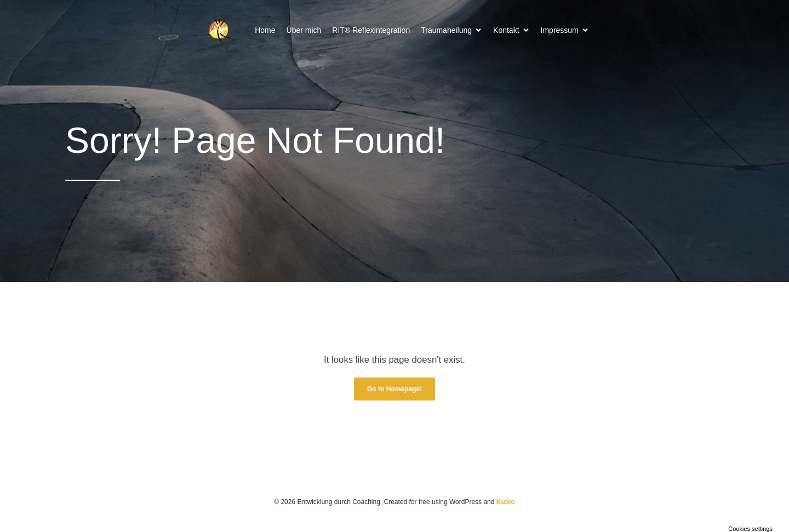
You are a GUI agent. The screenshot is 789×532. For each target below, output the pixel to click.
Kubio (506, 502)
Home (265, 30)
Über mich (304, 30)
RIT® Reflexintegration (371, 30)
